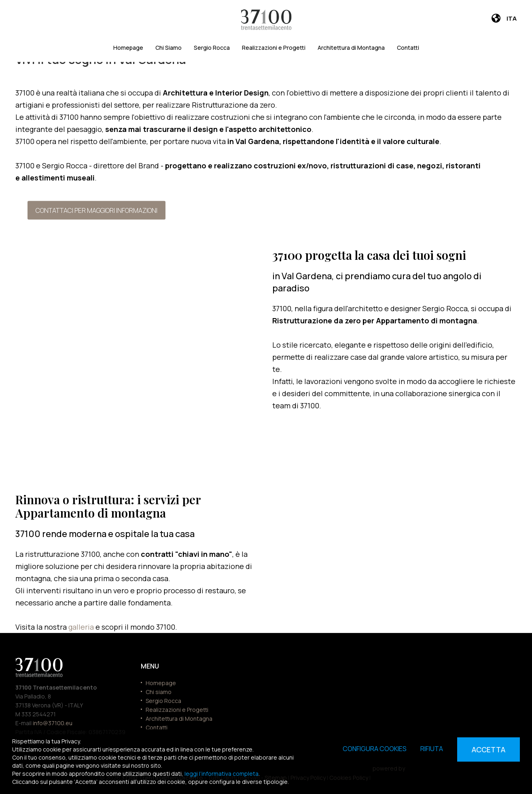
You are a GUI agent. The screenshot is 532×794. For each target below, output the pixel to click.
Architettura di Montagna (351, 48)
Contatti (408, 48)
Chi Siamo (169, 48)
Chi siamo (159, 692)
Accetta (489, 749)
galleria (82, 627)
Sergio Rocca (212, 48)
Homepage (128, 48)
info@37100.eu (53, 723)
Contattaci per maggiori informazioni (96, 210)
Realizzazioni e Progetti (274, 48)
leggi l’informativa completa (221, 774)
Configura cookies (375, 749)
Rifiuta (432, 749)
